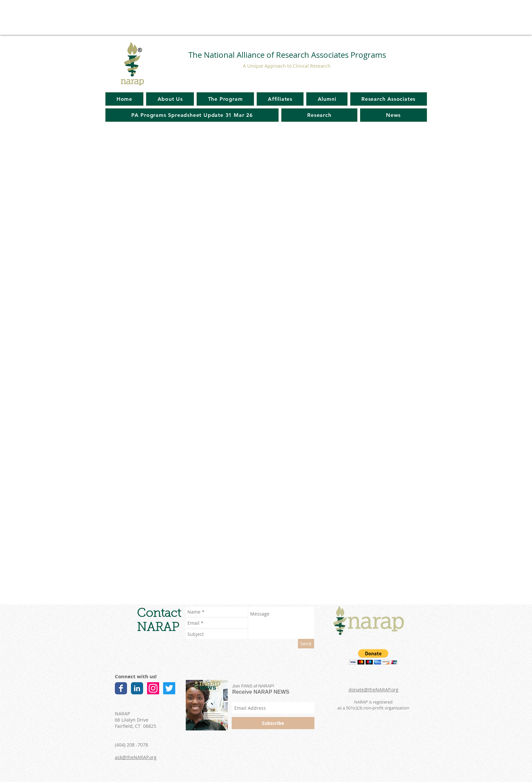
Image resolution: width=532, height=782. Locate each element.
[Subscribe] (273, 723)
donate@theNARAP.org (373, 690)
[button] (373, 657)
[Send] (306, 644)
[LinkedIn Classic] (137, 688)
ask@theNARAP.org (136, 757)
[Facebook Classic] (121, 688)
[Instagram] (153, 688)
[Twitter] (169, 688)
